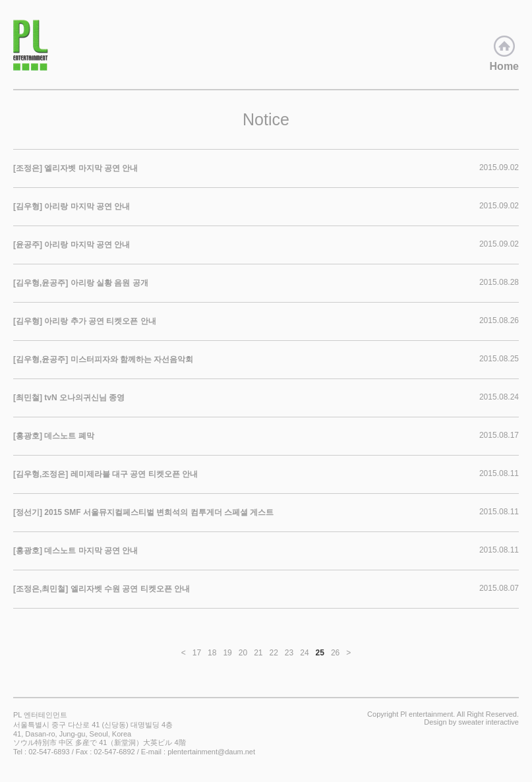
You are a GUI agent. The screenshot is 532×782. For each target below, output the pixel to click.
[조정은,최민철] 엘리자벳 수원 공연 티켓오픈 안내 (102, 589)
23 (289, 653)
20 (243, 653)
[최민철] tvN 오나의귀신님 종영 (69, 398)
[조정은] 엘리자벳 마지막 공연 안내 (75, 168)
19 (227, 653)
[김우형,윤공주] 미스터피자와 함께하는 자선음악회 (103, 359)
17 (197, 653)
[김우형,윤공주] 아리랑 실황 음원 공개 (81, 283)
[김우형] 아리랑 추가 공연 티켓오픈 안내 (85, 321)
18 (212, 653)
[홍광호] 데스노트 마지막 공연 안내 (75, 551)
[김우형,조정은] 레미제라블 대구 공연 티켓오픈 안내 (105, 474)
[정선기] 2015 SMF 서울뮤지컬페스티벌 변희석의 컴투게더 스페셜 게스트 (143, 512)
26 (335, 653)
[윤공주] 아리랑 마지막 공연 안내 (72, 245)
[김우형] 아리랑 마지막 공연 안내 (72, 206)
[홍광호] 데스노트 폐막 (54, 436)
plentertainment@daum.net (211, 752)
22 (274, 653)
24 (304, 653)
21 (258, 653)
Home (504, 53)
